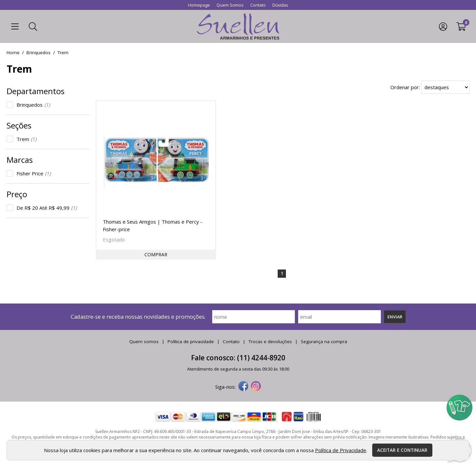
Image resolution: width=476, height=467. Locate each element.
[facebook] (243, 387)
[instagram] (256, 387)
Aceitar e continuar (402, 450)
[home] (238, 26)
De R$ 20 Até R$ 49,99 (47, 208)
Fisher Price (34, 173)
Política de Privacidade (341, 450)
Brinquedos (33, 105)
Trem (26, 139)
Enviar (395, 317)
